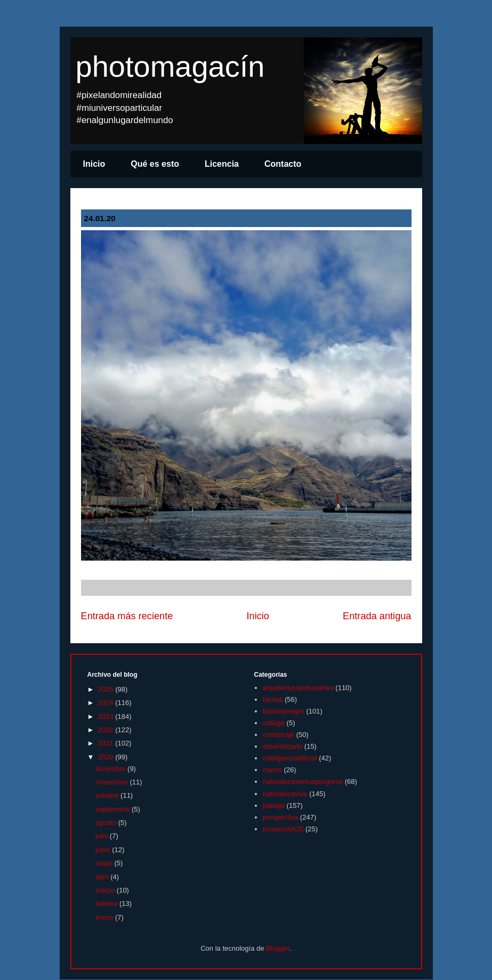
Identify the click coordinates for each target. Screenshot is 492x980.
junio (104, 850)
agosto (107, 823)
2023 (107, 716)
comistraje (279, 735)
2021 (107, 743)
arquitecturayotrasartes (298, 688)
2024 (107, 703)
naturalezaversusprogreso (303, 781)
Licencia (222, 164)
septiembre (114, 809)
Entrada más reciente (127, 616)
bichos (273, 699)
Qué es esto (155, 164)
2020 (107, 757)
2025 (107, 689)
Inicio (94, 164)
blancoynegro (284, 711)
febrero (107, 904)
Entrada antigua (377, 616)
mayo (105, 863)
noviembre (112, 782)
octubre (108, 795)
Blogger (278, 948)
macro (272, 770)
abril (103, 877)
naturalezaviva (285, 794)
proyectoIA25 (283, 829)
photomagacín (170, 66)
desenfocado (283, 746)
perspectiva (280, 817)
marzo (106, 890)
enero (105, 917)
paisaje (274, 805)
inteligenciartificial (290, 758)
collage (274, 723)
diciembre (111, 769)
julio (103, 836)
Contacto (283, 164)
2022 (107, 730)
